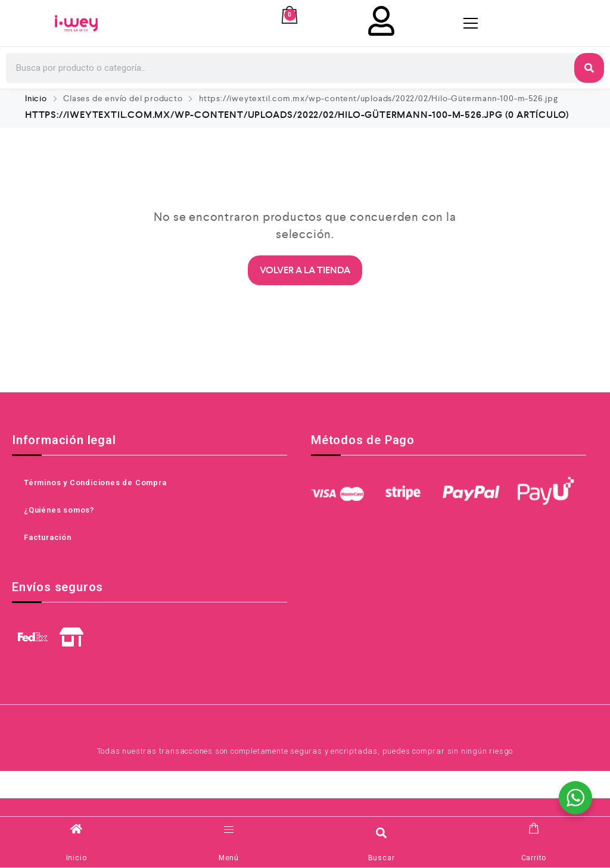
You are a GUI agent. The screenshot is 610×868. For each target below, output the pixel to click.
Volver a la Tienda (305, 270)
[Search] (589, 68)
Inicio (36, 98)
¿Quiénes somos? (59, 510)
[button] (382, 833)
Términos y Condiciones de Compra (95, 483)
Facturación (48, 537)
